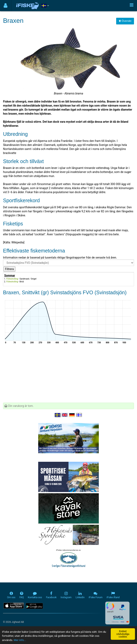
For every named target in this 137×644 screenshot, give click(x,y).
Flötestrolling (12, 279)
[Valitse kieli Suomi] (79, 415)
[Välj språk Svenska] (58, 415)
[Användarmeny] (6, 6)
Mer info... (20, 640)
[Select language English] (65, 415)
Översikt (125, 21)
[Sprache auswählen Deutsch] (72, 415)
